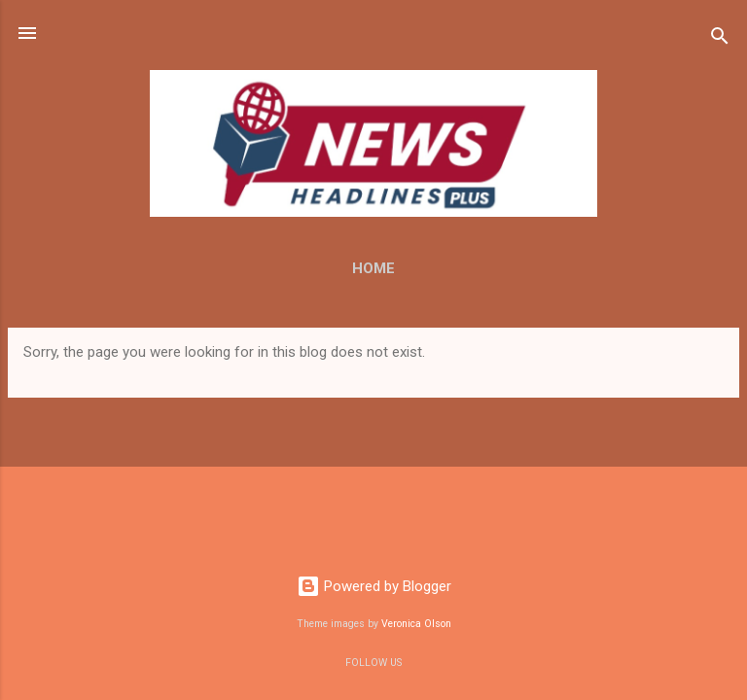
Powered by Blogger (374, 586)
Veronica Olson (416, 624)
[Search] (720, 39)
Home (373, 268)
